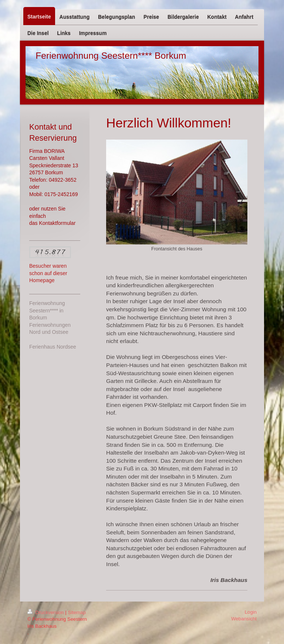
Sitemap (77, 612)
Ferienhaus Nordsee (53, 347)
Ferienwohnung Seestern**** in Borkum (47, 310)
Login (251, 612)
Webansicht (244, 619)
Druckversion (46, 612)
